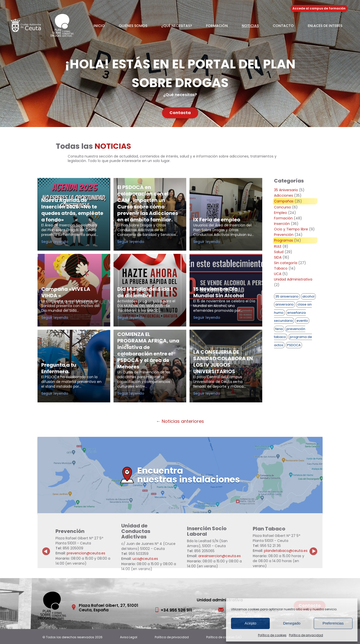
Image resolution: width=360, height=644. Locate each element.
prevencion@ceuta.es (86, 553)
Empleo (280, 213)
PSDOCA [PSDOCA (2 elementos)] (294, 345)
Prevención (284, 235)
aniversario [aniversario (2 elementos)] (284, 304)
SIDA (278, 257)
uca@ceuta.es (145, 559)
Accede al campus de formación (319, 8)
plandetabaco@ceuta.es (286, 551)
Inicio (99, 26)
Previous (46, 547)
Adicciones (283, 195)
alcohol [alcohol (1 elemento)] (308, 296)
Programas (283, 240)
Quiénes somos (133, 26)
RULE (278, 246)
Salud (279, 252)
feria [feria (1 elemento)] (279, 329)
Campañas (284, 201)
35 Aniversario (286, 190)
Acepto (250, 623)
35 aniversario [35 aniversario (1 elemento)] (287, 296)
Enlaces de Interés (325, 26)
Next (316, 547)
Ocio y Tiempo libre (291, 229)
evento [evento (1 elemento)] (302, 321)
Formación (217, 26)
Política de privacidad (306, 635)
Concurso (282, 207)
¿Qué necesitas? (177, 26)
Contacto (283, 26)
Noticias (250, 26)
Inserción (282, 224)
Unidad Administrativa (293, 279)
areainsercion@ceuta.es (219, 556)
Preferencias (333, 623)
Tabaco (281, 268)
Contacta (180, 113)
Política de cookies (272, 635)
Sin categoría (286, 263)
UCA (278, 274)
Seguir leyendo (63, 242)
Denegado (292, 623)
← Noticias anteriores (180, 421)
